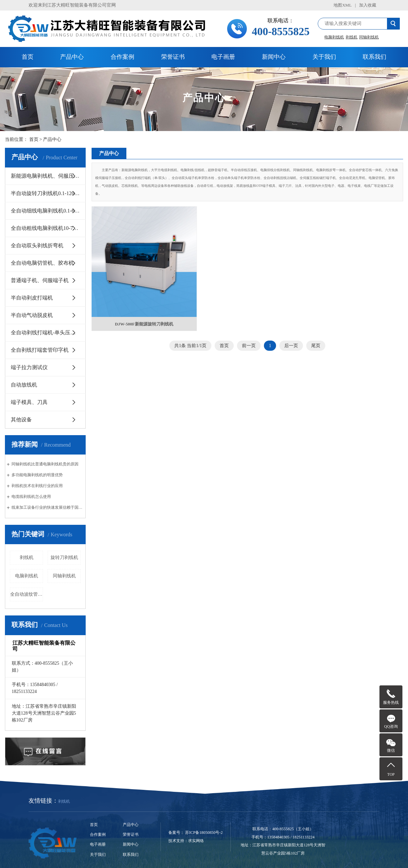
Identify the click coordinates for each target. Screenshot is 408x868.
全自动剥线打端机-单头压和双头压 (48, 333)
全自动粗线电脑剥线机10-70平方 (48, 228)
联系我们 (375, 57)
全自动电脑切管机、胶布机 (42, 263)
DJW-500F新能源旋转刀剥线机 (140, 315)
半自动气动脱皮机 (32, 315)
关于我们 (324, 57)
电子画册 (223, 57)
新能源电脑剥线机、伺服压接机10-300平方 (48, 176)
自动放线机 (24, 385)
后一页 (291, 337)
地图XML (343, 5)
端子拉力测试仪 (29, 367)
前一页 (249, 337)
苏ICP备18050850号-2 (204, 833)
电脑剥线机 (334, 37)
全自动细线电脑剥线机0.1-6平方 (48, 211)
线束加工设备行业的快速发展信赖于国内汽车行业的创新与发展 (48, 507)
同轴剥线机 (369, 37)
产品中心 (72, 57)
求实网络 (196, 841)
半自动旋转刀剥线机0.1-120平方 (48, 193)
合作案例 (122, 57)
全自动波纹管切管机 (27, 594)
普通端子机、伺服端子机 (40, 280)
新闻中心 (274, 57)
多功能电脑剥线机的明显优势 (37, 475)
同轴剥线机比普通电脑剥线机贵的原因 (45, 464)
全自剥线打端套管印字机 (40, 350)
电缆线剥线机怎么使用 (31, 497)
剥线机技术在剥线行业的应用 (37, 486)
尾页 (316, 337)
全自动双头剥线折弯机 (37, 245)
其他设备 (21, 420)
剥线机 (352, 37)
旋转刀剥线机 (64, 557)
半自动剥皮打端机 (32, 298)
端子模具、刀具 (29, 402)
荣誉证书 (173, 57)
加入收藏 (368, 5)
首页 (28, 57)
